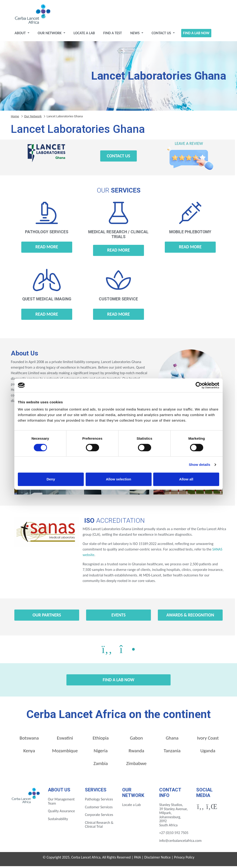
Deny (51, 479)
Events (118, 617)
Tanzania (172, 753)
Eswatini (65, 740)
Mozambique (65, 753)
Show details (200, 465)
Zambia (101, 765)
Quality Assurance (61, 813)
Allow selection (118, 479)
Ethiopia (101, 740)
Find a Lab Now (196, 35)
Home (15, 118)
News (135, 35)
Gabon (136, 740)
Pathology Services (99, 801)
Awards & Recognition (190, 617)
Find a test (112, 35)
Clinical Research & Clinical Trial (99, 826)
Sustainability (58, 821)
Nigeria (101, 753)
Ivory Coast (208, 740)
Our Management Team (61, 803)
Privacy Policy (184, 859)
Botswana (29, 740)
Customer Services (99, 809)
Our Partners (47, 617)
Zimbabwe (136, 765)
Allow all (186, 479)
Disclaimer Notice (158, 859)
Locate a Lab (84, 35)
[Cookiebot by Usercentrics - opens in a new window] (199, 385)
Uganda (208, 753)
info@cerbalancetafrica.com (180, 842)
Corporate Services (99, 817)
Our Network (50, 35)
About (20, 35)
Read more (47, 249)
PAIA (137, 859)
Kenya (29, 753)
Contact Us (162, 35)
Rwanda (136, 753)
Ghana (172, 740)
